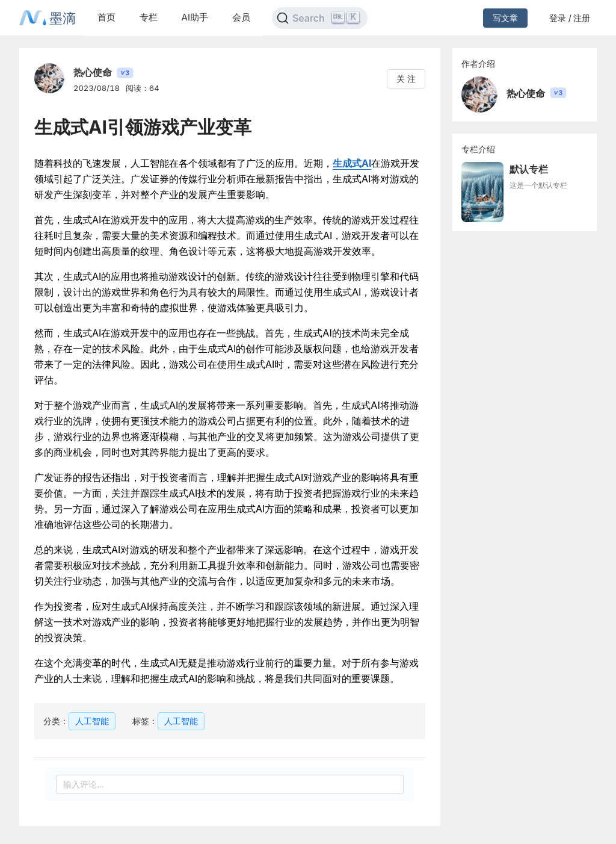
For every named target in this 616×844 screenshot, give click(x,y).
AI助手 (195, 17)
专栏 (149, 17)
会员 (241, 17)
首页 (106, 17)
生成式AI (352, 163)
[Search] (320, 18)
